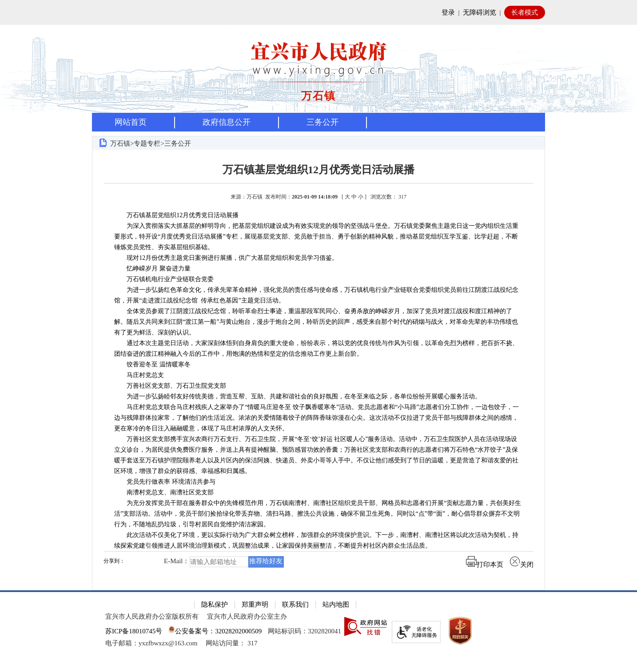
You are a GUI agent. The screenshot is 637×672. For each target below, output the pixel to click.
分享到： (114, 561)
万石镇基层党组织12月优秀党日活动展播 (318, 170)
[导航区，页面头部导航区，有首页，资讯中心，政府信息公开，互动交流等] (318, 122)
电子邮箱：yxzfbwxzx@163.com (151, 643)
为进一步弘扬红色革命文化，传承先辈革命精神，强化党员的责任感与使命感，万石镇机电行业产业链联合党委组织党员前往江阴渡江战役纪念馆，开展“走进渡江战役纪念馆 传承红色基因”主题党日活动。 (316, 295)
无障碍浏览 (480, 12)
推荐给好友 (266, 561)
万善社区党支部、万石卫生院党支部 (170, 386)
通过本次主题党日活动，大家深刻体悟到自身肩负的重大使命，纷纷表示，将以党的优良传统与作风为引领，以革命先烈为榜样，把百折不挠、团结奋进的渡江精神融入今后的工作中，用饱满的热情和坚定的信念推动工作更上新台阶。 (316, 348)
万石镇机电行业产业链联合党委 (164, 279)
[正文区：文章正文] (318, 370)
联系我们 (295, 604)
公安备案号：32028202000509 (215, 631)
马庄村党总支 (139, 375)
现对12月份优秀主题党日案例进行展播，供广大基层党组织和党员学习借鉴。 (226, 258)
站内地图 (336, 604)
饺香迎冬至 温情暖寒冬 (152, 364)
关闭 (522, 565)
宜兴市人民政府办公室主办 (247, 616)
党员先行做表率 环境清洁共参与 (165, 482)
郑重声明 (255, 604)
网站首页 (131, 122)
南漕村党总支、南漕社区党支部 (164, 492)
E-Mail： (177, 561)
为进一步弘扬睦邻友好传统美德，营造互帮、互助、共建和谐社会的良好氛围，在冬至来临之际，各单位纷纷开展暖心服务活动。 (299, 396)
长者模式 (525, 12)
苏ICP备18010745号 (134, 631)
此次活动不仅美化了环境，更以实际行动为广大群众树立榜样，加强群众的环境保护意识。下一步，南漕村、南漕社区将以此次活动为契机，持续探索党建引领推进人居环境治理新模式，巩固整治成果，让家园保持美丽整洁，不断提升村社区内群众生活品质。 (316, 540)
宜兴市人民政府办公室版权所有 (152, 616)
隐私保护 (215, 604)
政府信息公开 (227, 122)
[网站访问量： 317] (231, 643)
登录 (448, 12)
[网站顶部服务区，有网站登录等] (318, 12)
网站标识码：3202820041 (305, 631)
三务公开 (322, 122)
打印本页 (485, 565)
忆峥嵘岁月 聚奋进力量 (152, 268)
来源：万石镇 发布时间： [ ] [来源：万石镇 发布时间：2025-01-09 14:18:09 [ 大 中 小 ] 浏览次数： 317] (318, 197)
